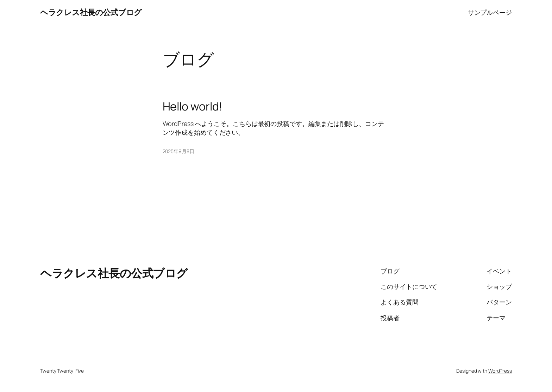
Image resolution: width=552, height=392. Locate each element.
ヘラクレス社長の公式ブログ (91, 12)
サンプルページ (490, 12)
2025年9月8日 (178, 151)
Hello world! (193, 106)
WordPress (500, 371)
